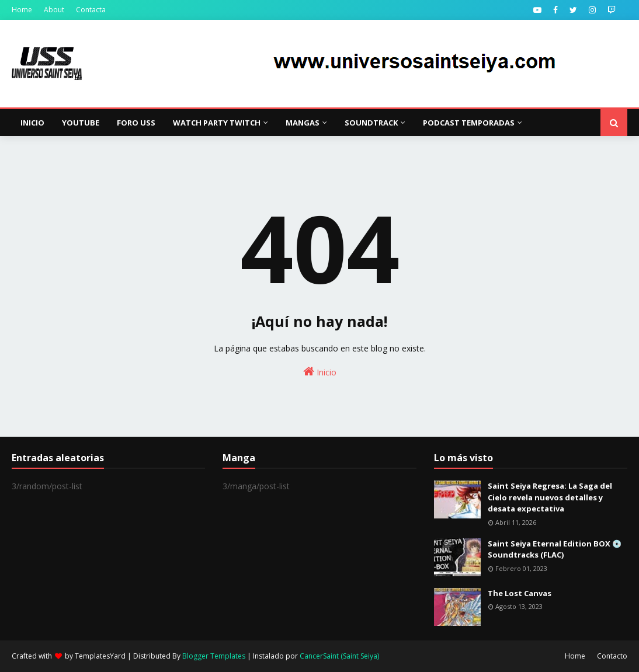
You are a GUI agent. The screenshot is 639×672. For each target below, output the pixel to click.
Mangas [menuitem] (303, 123)
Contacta (91, 10)
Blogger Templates (214, 656)
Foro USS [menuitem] (136, 123)
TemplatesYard (100, 656)
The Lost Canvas (520, 593)
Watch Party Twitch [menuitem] (217, 123)
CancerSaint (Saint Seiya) (339, 656)
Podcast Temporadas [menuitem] (469, 123)
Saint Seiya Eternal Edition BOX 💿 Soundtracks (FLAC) (555, 549)
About (54, 10)
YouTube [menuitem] (81, 123)
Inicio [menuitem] (32, 123)
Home (22, 10)
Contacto (612, 656)
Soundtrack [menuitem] (371, 123)
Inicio (320, 372)
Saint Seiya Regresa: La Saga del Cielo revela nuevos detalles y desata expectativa (550, 497)
